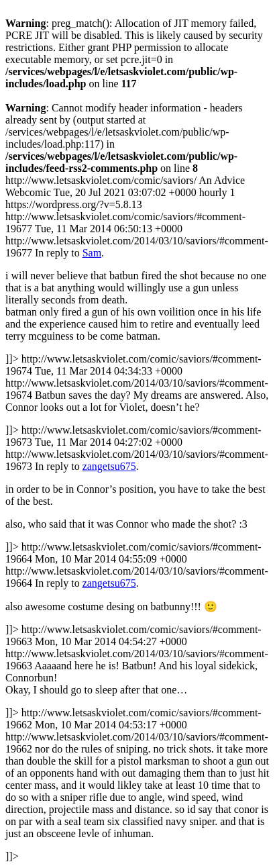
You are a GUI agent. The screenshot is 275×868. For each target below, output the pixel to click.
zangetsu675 (109, 466)
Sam (92, 253)
